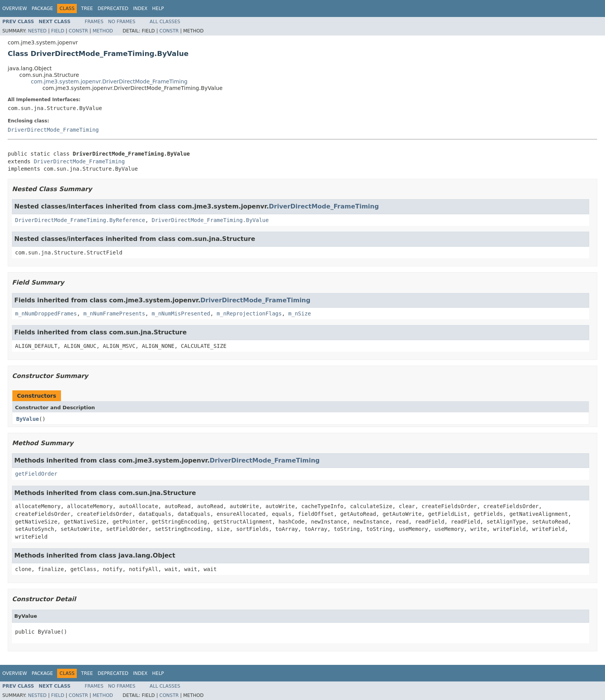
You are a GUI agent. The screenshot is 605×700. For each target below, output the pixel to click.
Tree (87, 8)
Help (158, 8)
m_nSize (300, 314)
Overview (15, 8)
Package (42, 8)
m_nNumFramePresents (114, 314)
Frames (94, 22)
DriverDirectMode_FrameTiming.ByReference (80, 220)
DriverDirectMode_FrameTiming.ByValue (210, 220)
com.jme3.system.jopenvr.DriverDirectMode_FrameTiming (109, 81)
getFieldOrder (36, 474)
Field (57, 31)
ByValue (28, 419)
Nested (37, 31)
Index (140, 8)
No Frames (122, 22)
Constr (78, 31)
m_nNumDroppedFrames (46, 314)
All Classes (165, 22)
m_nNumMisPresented (181, 314)
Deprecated (113, 8)
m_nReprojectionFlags (249, 314)
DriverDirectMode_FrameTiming (53, 130)
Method (103, 31)
